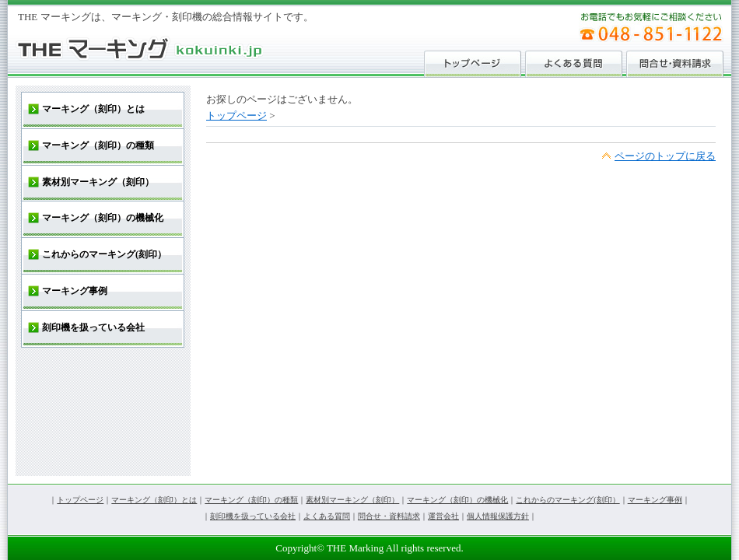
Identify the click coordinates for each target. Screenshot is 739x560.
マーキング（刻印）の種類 (251, 500)
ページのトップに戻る (665, 156)
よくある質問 (327, 516)
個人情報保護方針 (498, 516)
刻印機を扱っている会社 (253, 516)
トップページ (236, 115)
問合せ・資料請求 (389, 516)
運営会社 (443, 516)
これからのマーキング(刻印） (567, 500)
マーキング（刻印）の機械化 (457, 500)
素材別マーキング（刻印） (352, 500)
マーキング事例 (655, 500)
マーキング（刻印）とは (154, 500)
